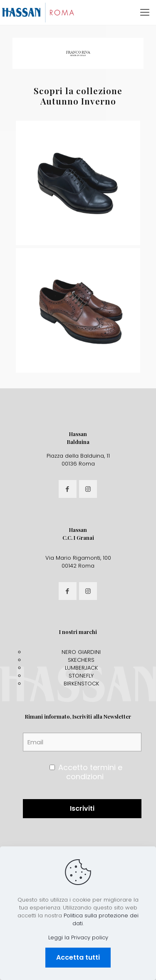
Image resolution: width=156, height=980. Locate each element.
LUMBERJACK (81, 668)
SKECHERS (81, 660)
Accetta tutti (78, 957)
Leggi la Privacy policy (78, 937)
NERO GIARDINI (81, 652)
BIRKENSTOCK (81, 684)
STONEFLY (81, 676)
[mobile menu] (145, 12)
